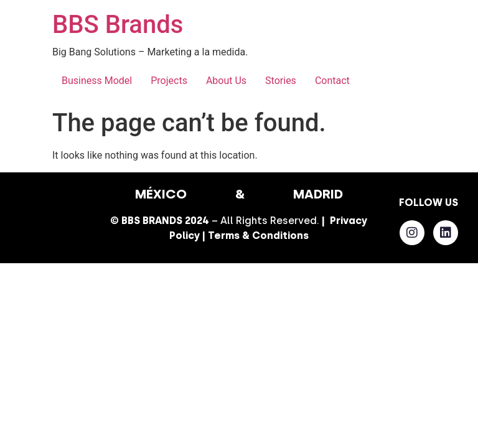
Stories (281, 81)
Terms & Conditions (258, 236)
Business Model (97, 81)
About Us (226, 81)
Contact (332, 81)
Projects (169, 81)
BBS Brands (118, 25)
